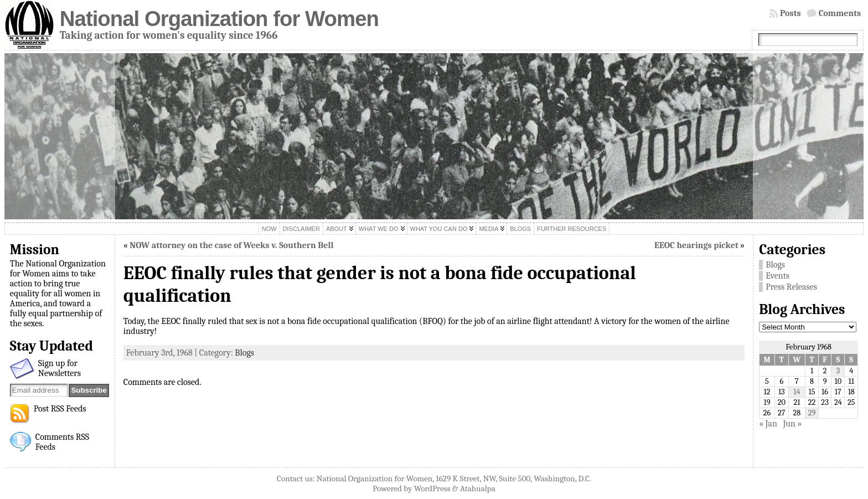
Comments (840, 13)
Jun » (792, 424)
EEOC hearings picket (696, 245)
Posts (790, 13)
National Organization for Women (219, 19)
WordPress (432, 488)
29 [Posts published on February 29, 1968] (812, 413)
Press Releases (791, 287)
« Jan (768, 424)
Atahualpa (478, 488)
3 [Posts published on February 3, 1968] (838, 371)
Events (777, 276)
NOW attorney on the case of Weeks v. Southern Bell (231, 245)
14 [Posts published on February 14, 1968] (797, 392)
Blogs (244, 353)
